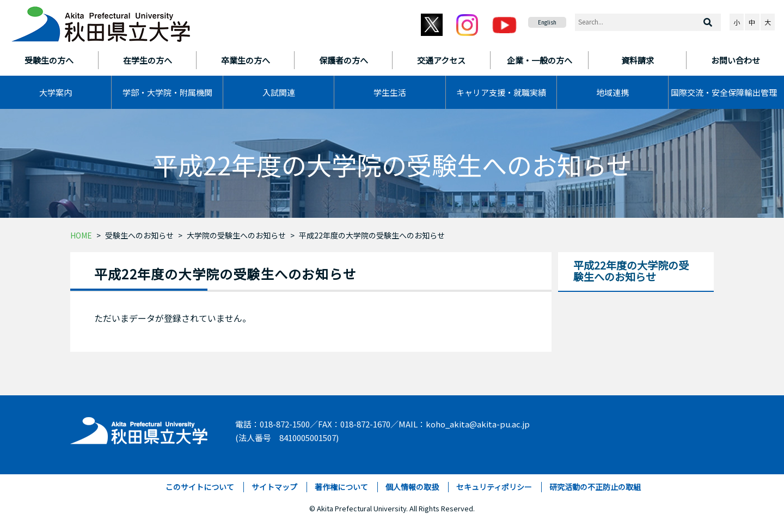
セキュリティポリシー (494, 487)
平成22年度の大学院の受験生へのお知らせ (372, 235)
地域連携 (612, 92)
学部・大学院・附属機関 (167, 92)
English (547, 22)
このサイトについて (200, 487)
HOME (81, 235)
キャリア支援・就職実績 (501, 92)
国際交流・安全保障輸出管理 (724, 92)
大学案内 (56, 92)
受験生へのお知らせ (139, 235)
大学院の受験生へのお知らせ (236, 235)
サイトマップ (274, 487)
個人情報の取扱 (412, 487)
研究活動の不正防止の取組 (595, 487)
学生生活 (390, 92)
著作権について (341, 487)
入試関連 (279, 92)
